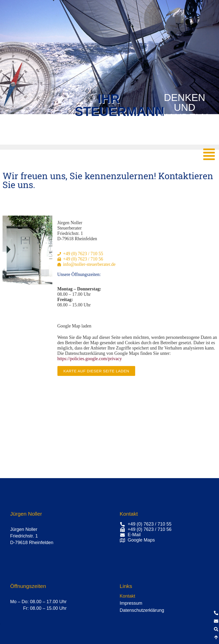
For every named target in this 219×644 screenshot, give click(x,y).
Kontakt (127, 596)
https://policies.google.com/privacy (90, 359)
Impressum (131, 603)
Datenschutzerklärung (142, 610)
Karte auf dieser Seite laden (96, 371)
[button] (1, 624)
